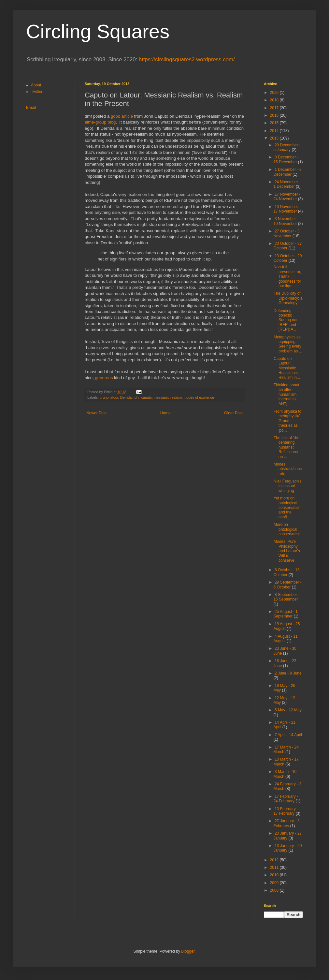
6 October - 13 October (286, 572)
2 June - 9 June (288, 673)
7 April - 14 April (288, 735)
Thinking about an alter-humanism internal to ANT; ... (286, 394)
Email (31, 108)
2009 (275, 883)
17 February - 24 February (286, 799)
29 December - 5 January (287, 147)
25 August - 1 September (285, 614)
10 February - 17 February (286, 811)
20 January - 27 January (287, 836)
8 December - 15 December (286, 159)
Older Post (233, 413)
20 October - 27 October (287, 246)
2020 (275, 93)
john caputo (143, 397)
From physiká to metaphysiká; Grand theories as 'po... (288, 421)
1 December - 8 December (287, 172)
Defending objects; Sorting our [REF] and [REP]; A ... (286, 320)
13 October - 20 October (287, 258)
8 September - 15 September (286, 597)
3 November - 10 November (286, 221)
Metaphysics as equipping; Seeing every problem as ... (288, 344)
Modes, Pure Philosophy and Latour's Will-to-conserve (287, 551)
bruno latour (109, 397)
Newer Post (96, 413)
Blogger (188, 951)
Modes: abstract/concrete (288, 469)
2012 (275, 860)
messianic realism (168, 397)
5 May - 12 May (288, 710)
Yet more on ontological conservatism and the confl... (288, 508)
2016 (275, 115)
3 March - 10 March (285, 774)
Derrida (126, 397)
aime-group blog (100, 122)
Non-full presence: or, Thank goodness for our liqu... (287, 276)
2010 (275, 875)
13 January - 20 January (287, 848)
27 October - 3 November (286, 233)
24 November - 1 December (287, 184)
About (36, 85)
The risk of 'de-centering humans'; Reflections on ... (286, 447)
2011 (275, 868)
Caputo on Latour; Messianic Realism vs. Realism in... (287, 368)
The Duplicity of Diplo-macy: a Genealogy (288, 298)
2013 (275, 138)
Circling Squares (98, 31)
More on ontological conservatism (288, 529)
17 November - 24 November (287, 197)
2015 (275, 123)
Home (165, 413)
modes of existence (199, 397)
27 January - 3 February (286, 823)
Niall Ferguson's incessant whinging (288, 486)
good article (122, 116)
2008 (275, 890)
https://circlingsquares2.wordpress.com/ (187, 59)
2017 (275, 108)
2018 (275, 100)
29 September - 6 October (287, 585)
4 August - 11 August (285, 639)
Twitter (37, 92)
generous (104, 378)
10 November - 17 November (287, 209)
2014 (275, 131)
